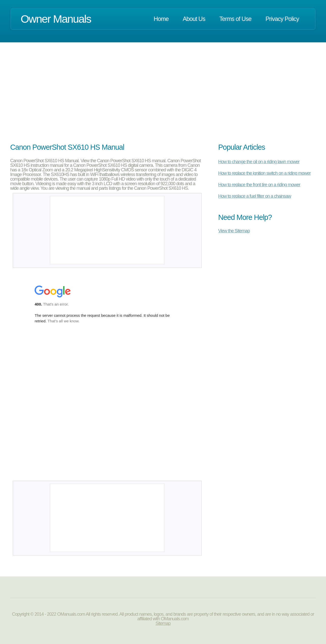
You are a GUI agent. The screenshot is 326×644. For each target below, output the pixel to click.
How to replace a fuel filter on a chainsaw (255, 196)
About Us (194, 19)
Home (161, 19)
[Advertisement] (163, 99)
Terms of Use (235, 19)
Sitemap (163, 623)
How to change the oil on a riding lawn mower (259, 162)
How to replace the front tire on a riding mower (259, 185)
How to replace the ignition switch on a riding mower (264, 173)
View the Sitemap (234, 231)
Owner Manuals (56, 19)
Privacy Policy (282, 19)
